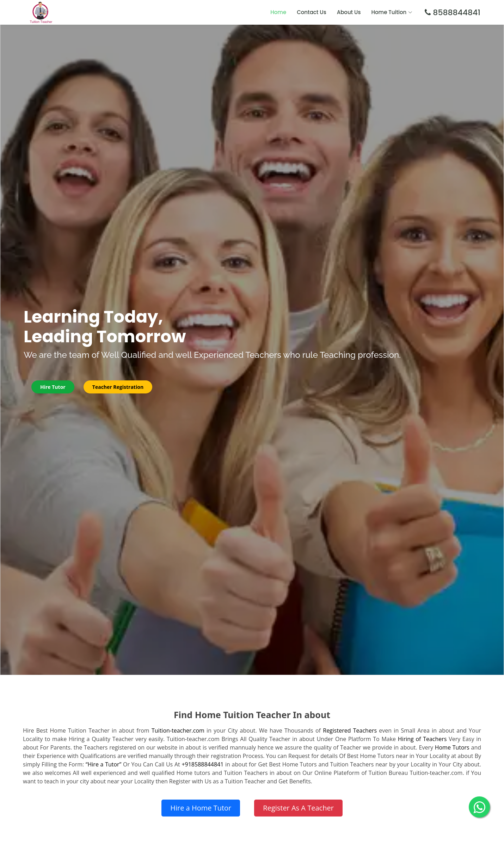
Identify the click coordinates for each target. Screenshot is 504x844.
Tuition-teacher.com (178, 730)
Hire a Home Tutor (201, 808)
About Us (349, 12)
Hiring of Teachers (422, 739)
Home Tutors (452, 747)
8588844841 (456, 13)
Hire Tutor (53, 387)
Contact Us (312, 12)
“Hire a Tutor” (103, 764)
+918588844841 (202, 764)
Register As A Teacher (298, 808)
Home (278, 12)
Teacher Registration (118, 387)
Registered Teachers (350, 730)
